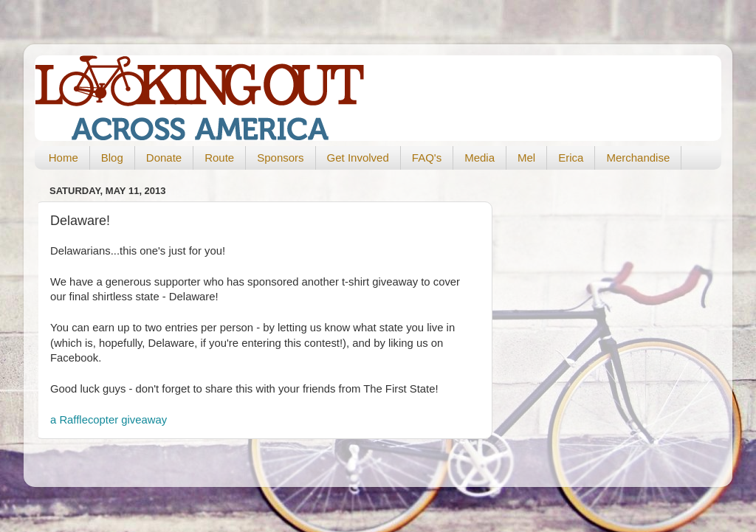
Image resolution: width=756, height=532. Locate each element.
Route (219, 158)
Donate (164, 158)
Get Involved (358, 158)
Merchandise (638, 158)
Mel (526, 158)
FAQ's (427, 158)
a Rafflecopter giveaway (109, 420)
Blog (112, 158)
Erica (571, 158)
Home (63, 158)
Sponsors (280, 158)
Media (480, 158)
